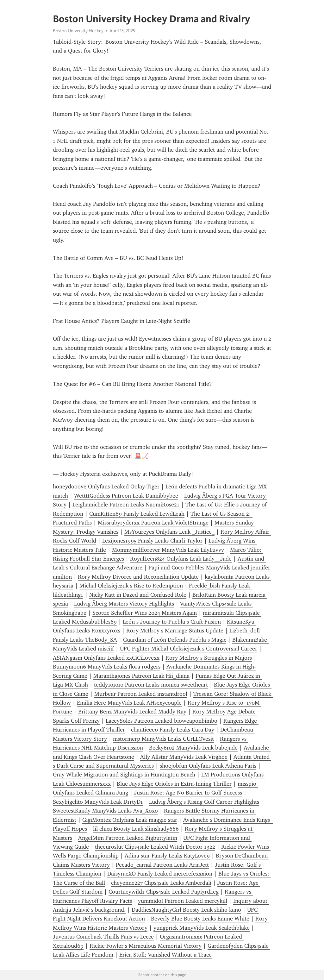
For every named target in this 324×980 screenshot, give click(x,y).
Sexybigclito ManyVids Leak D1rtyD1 (98, 802)
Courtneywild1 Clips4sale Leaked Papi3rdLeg (164, 892)
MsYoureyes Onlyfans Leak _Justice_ (169, 532)
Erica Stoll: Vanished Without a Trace (165, 955)
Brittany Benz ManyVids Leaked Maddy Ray (132, 712)
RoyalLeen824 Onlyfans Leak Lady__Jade (181, 559)
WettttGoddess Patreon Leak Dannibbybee (126, 496)
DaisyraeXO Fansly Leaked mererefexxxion (160, 874)
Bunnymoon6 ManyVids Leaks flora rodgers (107, 667)
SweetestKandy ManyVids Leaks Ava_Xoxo (105, 811)
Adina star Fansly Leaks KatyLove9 (167, 856)
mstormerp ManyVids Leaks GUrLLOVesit (163, 739)
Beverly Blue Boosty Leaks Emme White (200, 919)
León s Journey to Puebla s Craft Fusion (172, 622)
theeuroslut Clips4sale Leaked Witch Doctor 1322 (155, 847)
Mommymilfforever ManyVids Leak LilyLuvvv (168, 550)
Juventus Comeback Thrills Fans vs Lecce (103, 937)
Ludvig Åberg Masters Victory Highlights (124, 604)
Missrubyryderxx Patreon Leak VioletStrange (153, 523)
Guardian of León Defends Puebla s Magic (175, 640)
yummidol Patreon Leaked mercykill (183, 901)
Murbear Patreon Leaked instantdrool (141, 694)
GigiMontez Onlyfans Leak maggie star (130, 820)
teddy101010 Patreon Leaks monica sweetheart (151, 685)
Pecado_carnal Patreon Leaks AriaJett (162, 865)
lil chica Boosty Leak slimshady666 (136, 829)
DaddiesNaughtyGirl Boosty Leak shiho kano (186, 910)
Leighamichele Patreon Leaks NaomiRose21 (126, 505)
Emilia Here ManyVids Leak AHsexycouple (129, 703)
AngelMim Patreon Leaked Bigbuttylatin (128, 838)
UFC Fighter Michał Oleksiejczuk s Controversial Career (189, 649)
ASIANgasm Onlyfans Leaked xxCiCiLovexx (106, 658)
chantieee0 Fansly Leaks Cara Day (173, 730)
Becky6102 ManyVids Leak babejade (193, 748)
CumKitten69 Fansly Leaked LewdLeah (137, 514)
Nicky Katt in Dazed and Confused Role (138, 595)
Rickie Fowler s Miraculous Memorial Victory (146, 946)
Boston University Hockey (78, 31)
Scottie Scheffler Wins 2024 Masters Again (145, 613)
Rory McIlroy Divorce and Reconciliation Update (138, 577)
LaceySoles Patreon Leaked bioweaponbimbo (162, 721)
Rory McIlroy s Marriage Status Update (175, 631)
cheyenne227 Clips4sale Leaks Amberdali (161, 883)
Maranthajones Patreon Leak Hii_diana (141, 676)
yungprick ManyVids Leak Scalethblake (202, 928)
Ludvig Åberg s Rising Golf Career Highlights (204, 802)
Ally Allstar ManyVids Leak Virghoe (184, 757)
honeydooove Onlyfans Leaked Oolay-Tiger (106, 487)
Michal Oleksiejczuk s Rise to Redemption (131, 586)
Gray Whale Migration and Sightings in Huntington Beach (124, 775)
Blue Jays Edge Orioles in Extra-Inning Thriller (174, 784)
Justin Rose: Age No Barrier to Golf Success (188, 793)
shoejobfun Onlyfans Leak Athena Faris (208, 766)
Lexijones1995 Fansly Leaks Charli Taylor (152, 541)
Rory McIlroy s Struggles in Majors (209, 658)
